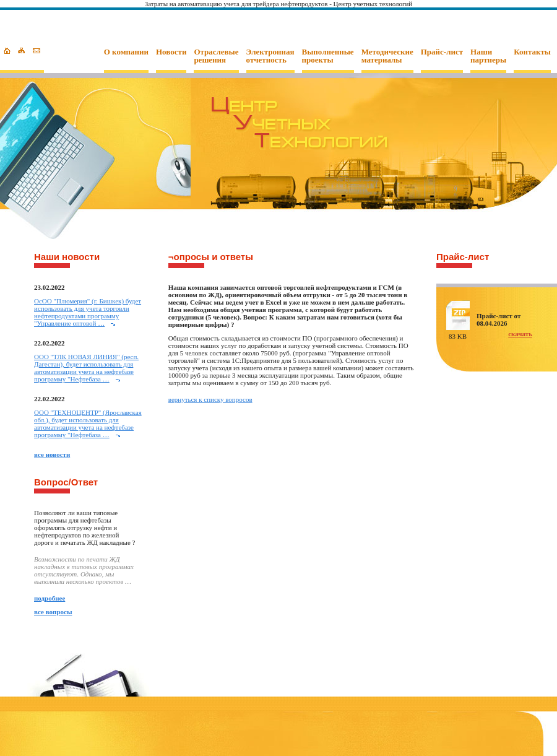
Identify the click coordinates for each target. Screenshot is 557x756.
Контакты (532, 52)
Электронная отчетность (270, 56)
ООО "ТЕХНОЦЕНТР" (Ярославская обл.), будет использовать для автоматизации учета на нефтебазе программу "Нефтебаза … (88, 424)
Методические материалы (387, 56)
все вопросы (53, 612)
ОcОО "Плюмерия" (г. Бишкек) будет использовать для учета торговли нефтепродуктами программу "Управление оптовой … (88, 312)
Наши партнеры (488, 56)
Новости (171, 52)
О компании (126, 52)
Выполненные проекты (328, 56)
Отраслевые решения (216, 56)
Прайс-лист (442, 52)
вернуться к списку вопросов (210, 399)
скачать (520, 334)
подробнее (50, 598)
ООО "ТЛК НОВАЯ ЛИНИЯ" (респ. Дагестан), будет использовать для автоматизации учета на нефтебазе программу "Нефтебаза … (86, 368)
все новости (52, 454)
